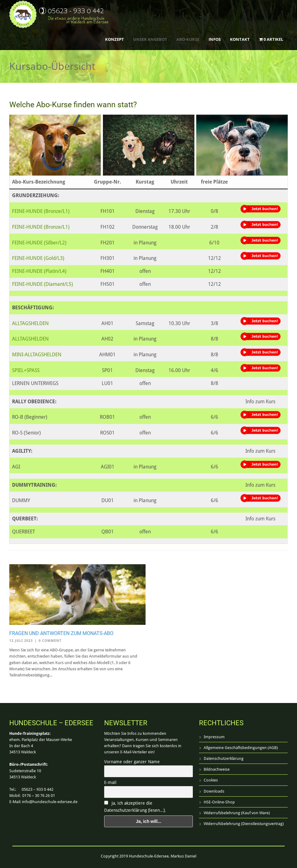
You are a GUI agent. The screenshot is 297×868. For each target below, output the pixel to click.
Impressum (214, 737)
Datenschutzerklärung (224, 758)
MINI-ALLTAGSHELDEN (37, 355)
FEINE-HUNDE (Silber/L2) (39, 243)
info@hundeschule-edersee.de (50, 802)
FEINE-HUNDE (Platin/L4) (39, 271)
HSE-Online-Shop (219, 802)
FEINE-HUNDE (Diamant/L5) (42, 284)
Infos (215, 39)
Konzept (115, 39)
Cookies (211, 780)
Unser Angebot (150, 39)
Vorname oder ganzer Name (132, 762)
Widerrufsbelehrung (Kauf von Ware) (237, 813)
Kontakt (240, 39)
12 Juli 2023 (21, 641)
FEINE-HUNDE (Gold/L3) (38, 258)
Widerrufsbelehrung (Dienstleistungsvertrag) (244, 824)
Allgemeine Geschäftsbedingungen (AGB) (241, 748)
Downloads (214, 791)
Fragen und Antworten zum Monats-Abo (61, 633)
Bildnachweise (217, 769)
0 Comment (50, 641)
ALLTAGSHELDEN (30, 323)
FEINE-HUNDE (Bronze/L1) (41, 211)
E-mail (110, 782)
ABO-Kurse (188, 39)
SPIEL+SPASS (26, 370)
